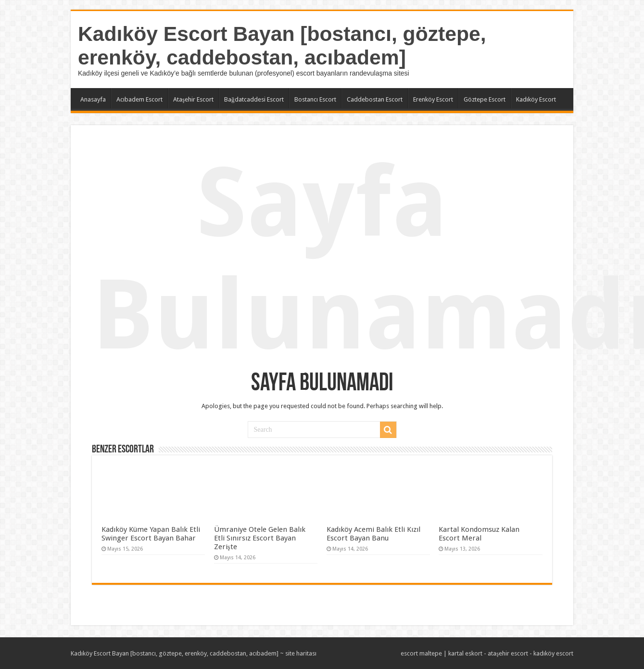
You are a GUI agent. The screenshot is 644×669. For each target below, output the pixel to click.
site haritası (301, 653)
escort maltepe (421, 653)
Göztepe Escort (485, 99)
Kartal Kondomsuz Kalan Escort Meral (479, 534)
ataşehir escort (508, 653)
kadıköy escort (553, 653)
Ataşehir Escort (193, 99)
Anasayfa (93, 99)
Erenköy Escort (433, 99)
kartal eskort (465, 653)
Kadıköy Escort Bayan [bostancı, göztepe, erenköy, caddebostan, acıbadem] (282, 45)
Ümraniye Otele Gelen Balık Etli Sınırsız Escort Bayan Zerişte (260, 538)
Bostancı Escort (315, 99)
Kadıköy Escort (536, 99)
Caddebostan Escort (375, 99)
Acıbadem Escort (139, 99)
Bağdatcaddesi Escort (254, 99)
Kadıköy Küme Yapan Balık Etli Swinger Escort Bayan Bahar (151, 534)
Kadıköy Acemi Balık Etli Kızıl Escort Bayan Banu (373, 534)
